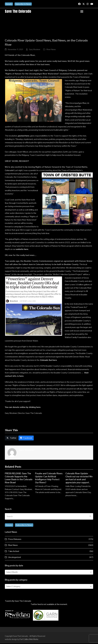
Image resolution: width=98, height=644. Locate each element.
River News (51, 50)
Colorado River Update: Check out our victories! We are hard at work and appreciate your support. (79, 479)
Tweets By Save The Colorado (18, 601)
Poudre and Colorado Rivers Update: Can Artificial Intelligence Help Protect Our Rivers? (49, 479)
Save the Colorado (19, 12)
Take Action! (14, 552)
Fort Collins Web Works (29, 640)
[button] (87, 12)
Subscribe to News (23, 4)
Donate (9, 4)
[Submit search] (90, 517)
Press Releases (15, 540)
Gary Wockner (35, 50)
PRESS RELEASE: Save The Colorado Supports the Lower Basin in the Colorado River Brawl (19, 479)
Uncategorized (14, 558)
